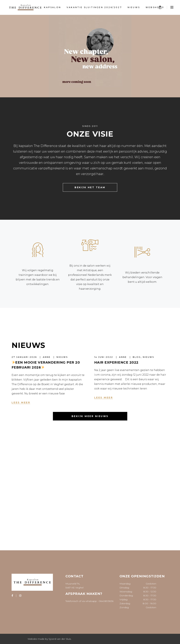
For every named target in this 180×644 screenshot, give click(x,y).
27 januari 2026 (25, 357)
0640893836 (106, 601)
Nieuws (62, 357)
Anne (47, 357)
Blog (137, 357)
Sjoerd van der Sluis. (60, 639)
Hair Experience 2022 (116, 362)
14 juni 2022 (104, 357)
